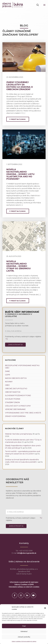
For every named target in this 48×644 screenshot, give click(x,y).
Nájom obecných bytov (16, 378)
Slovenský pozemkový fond (18, 396)
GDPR (8, 375)
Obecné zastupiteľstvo (16, 389)
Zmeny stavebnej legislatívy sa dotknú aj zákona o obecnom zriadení (20, 86)
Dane (7, 371)
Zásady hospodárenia (15, 416)
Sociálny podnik (13, 399)
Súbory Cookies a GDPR (24, 585)
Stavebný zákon (12, 402)
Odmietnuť (24, 631)
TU (6, 339)
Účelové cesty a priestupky (18, 406)
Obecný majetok (13, 392)
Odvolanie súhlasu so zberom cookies (24, 587)
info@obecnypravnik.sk (27, 553)
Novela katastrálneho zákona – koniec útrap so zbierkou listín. (19, 266)
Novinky (9, 382)
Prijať (24, 626)
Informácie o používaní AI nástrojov (24, 582)
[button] (45, 608)
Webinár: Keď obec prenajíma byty (19, 434)
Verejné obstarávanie (15, 409)
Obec (7, 385)
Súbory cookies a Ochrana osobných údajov (24, 641)
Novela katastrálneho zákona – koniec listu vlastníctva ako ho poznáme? (20, 174)
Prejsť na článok (18, 119)
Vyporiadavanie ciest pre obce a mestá (23, 413)
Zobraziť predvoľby (24, 637)
